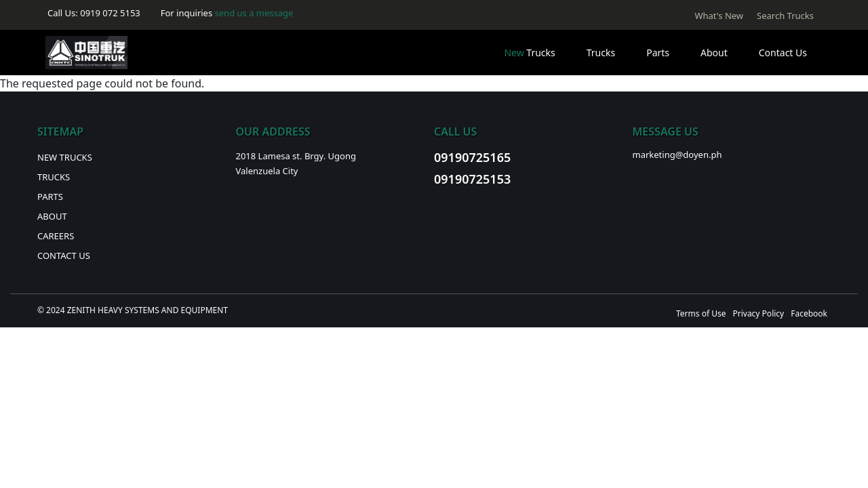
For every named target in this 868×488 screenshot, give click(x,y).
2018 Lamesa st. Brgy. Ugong (296, 156)
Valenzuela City (267, 171)
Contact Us (783, 53)
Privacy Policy (758, 313)
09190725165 (472, 157)
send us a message (254, 13)
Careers (56, 236)
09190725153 (472, 179)
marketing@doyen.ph (677, 155)
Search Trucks (785, 16)
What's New (719, 16)
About (714, 53)
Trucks (529, 53)
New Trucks (65, 157)
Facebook (809, 313)
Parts (658, 53)
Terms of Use (701, 313)
